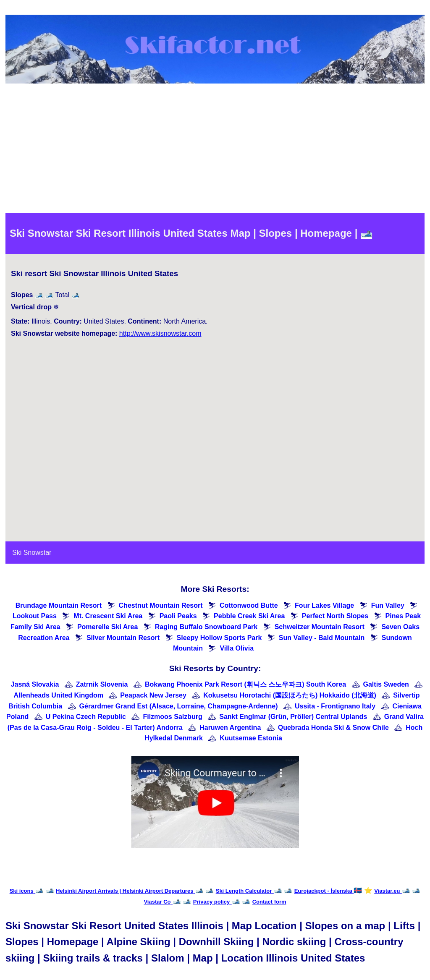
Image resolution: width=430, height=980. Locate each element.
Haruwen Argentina (230, 728)
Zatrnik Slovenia (102, 684)
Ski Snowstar (32, 553)
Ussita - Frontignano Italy (335, 706)
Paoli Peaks (178, 616)
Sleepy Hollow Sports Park (219, 638)
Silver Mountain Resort (123, 638)
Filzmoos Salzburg (172, 717)
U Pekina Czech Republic (86, 717)
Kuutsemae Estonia (251, 738)
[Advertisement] (215, 150)
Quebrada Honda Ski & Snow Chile (333, 728)
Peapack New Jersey (153, 695)
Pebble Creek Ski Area (249, 616)
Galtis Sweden (386, 684)
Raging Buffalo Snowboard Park (206, 627)
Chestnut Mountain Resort (161, 605)
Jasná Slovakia (35, 684)
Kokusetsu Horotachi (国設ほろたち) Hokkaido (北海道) (290, 695)
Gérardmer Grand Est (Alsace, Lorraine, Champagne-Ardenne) (179, 706)
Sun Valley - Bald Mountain (322, 638)
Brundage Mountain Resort (59, 605)
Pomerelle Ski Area (107, 627)
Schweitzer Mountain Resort (320, 627)
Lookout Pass (35, 616)
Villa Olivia (237, 648)
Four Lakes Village (324, 605)
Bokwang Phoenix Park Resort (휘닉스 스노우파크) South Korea (245, 684)
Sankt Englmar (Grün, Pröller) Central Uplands (293, 717)
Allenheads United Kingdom (59, 695)
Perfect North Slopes (335, 616)
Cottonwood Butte (249, 605)
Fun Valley (388, 605)
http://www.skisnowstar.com (160, 333)
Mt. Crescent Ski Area (108, 616)
